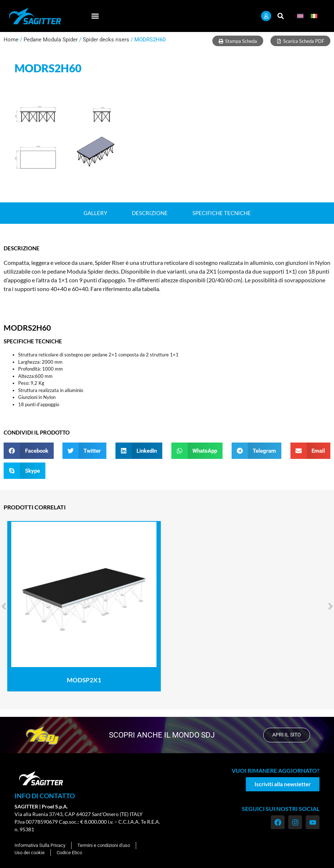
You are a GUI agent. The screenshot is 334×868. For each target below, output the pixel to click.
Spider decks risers (106, 40)
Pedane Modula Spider (51, 40)
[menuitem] (300, 16)
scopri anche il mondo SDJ (161, 735)
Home (11, 40)
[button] (95, 16)
